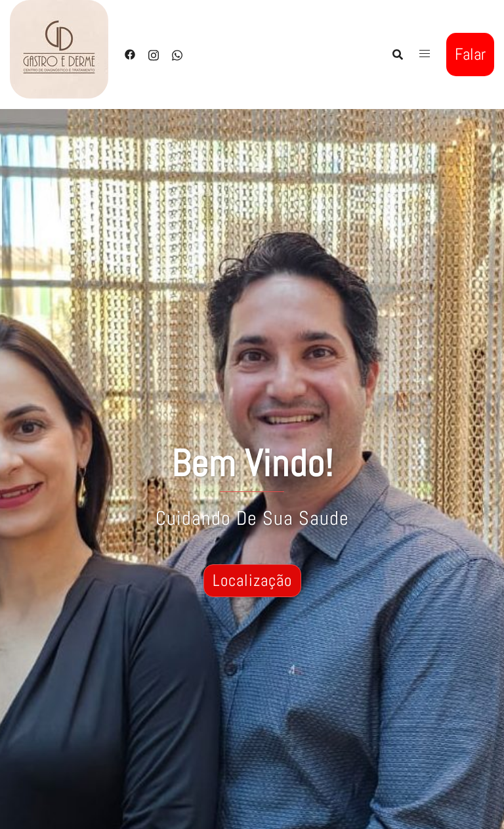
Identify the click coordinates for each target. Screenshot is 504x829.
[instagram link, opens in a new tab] (154, 54)
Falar (470, 54)
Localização (252, 580)
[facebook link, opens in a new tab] (130, 54)
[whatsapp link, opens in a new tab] (177, 54)
